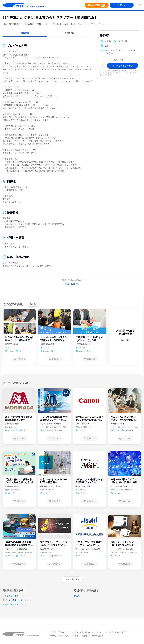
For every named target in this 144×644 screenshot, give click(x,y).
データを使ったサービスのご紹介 (113, 632)
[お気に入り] (103, 66)
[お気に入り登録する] (19, 359)
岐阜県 (77, 596)
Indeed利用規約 (97, 636)
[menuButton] (140, 5)
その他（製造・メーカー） (14, 604)
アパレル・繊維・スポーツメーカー (18, 600)
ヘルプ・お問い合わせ (58, 632)
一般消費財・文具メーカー (14, 596)
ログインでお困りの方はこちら (83, 632)
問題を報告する (72, 284)
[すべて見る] (125, 340)
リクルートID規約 (80, 636)
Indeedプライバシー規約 (59, 636)
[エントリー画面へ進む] (122, 66)
